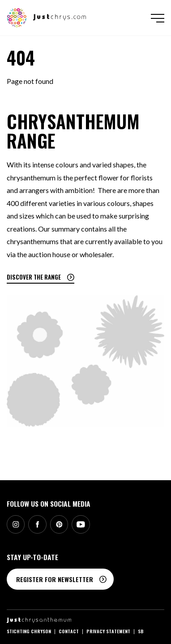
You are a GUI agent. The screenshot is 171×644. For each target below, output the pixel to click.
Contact (69, 631)
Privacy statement (108, 631)
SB (141, 631)
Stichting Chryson (29, 631)
